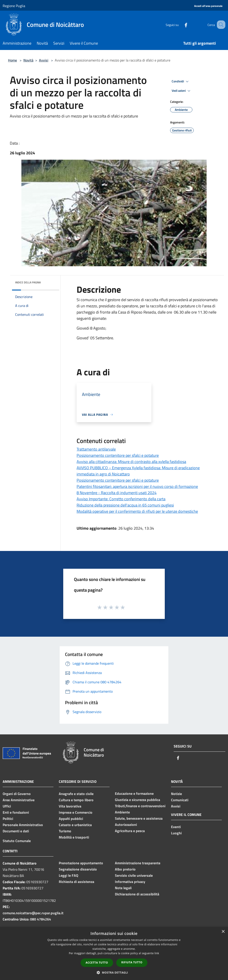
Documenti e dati (16, 831)
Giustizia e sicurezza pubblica (137, 800)
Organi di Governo (17, 794)
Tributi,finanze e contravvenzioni (140, 806)
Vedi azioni (182, 91)
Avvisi (44, 60)
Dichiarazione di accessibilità (137, 894)
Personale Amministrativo (23, 825)
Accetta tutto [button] (97, 963)
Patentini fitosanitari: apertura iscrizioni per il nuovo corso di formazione (137, 486)
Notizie (176, 794)
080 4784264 (41, 919)
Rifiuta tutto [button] (132, 962)
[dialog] (114, 953)
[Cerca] (220, 25)
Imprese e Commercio (76, 812)
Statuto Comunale (17, 841)
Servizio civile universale (134, 875)
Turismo (65, 831)
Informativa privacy (130, 882)
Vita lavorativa (70, 806)
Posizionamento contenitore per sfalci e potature (118, 455)
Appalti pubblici (71, 819)
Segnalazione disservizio (78, 869)
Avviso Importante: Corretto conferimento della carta (121, 499)
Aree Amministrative (19, 800)
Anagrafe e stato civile (76, 794)
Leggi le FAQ (68, 875)
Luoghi (176, 833)
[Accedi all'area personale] (208, 6)
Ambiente (122, 812)
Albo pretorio (125, 869)
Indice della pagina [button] (28, 282)
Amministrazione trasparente (138, 863)
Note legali (123, 888)
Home (12, 60)
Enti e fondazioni (16, 812)
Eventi (176, 827)
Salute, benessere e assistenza (139, 818)
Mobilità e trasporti (74, 837)
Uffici (7, 806)
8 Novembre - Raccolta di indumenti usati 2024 (117, 493)
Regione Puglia (14, 6)
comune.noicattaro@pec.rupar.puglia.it (33, 913)
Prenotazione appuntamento (81, 863)
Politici (8, 819)
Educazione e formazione (134, 793)
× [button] (223, 932)
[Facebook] (180, 25)
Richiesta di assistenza (76, 882)
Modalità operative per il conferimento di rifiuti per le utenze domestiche (137, 511)
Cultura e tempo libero (76, 800)
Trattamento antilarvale (96, 449)
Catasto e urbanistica (75, 825)
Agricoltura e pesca (130, 831)
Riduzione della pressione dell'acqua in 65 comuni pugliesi (125, 505)
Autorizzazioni (126, 825)
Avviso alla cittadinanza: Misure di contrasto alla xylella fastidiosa (131, 462)
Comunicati (180, 800)
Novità (28, 60)
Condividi (181, 82)
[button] (114, 972)
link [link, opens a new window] (157, 953)
